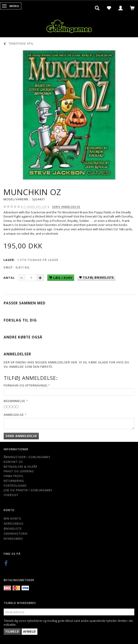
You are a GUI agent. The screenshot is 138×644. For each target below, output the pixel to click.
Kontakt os (13, 462)
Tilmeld (12, 632)
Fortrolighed (15, 486)
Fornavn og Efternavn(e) (25, 385)
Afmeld (30, 632)
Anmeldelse (14, 415)
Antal (10, 278)
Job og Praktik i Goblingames (28, 490)
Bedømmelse (14, 401)
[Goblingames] (69, 25)
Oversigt (11, 495)
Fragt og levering (19, 471)
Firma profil (14, 476)
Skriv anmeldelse (66, 207)
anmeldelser (35, 207)
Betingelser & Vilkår (20, 467)
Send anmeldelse (21, 436)
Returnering (14, 481)
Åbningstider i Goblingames (27, 457)
